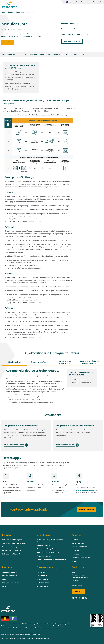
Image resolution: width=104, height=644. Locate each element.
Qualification (15, 362)
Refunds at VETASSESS (79, 547)
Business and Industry (10, 547)
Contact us (78, 592)
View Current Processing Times (73, 35)
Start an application (86, 510)
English (65, 2)
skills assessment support (86, 491)
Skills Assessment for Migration (13, 540)
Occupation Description (12, 55)
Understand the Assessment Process (75, 29)
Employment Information (64, 363)
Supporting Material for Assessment (89, 363)
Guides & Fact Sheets (10, 576)
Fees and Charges (68, 24)
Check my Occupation (15, 13)
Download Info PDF (70, 42)
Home (3, 13)
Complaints (76, 551)
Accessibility (21, 639)
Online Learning (42, 580)
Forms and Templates (45, 557)
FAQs (4, 587)
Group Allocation (31, 55)
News (4, 580)
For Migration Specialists (11, 583)
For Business (41, 572)
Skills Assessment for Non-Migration (15, 544)
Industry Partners (78, 544)
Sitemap (30, 639)
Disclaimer (4, 639)
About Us (75, 540)
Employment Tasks (40, 362)
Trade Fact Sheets (43, 546)
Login (100, 2)
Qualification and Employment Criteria (55, 55)
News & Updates (90, 2)
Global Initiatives (43, 583)
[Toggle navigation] (99, 7)
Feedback (75, 554)
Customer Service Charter (81, 558)
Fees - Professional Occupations (48, 553)
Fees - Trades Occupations (46, 549)
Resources (80, 2)
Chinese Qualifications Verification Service (52, 560)
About (74, 2)
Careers (74, 562)
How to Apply (78, 55)
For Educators (42, 576)
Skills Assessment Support (11, 554)
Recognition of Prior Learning (12, 551)
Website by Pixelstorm (42, 639)
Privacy (12, 639)
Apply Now (8, 42)
